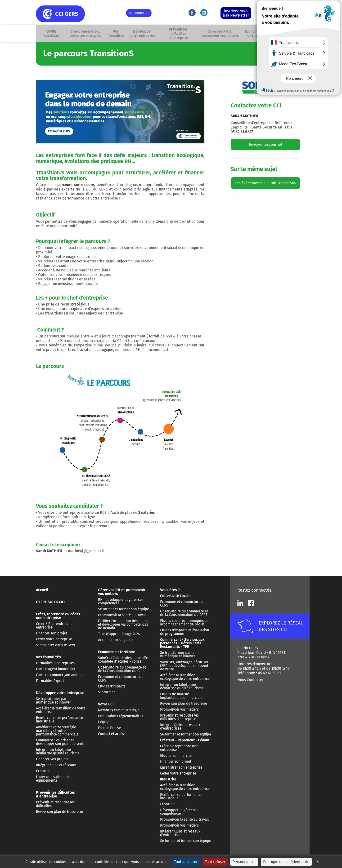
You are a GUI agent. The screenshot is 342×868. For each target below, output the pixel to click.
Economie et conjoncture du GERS (121, 679)
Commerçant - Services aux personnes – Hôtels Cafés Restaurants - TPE (182, 643)
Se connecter (139, 13)
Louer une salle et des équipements (54, 779)
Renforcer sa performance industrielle (181, 796)
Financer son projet (52, 633)
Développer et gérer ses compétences (179, 812)
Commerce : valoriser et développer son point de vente (61, 742)
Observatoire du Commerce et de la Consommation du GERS (184, 613)
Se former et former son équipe (124, 609)
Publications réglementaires (121, 716)
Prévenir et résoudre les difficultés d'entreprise (179, 717)
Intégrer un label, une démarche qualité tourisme (58, 751)
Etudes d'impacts (112, 686)
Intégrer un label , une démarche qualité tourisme (182, 686)
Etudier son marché (176, 756)
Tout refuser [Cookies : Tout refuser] (215, 862)
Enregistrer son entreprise (181, 767)
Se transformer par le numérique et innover (54, 701)
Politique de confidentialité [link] (286, 862)
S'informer (106, 692)
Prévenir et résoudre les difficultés (55, 804)
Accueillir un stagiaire (115, 640)
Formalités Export (50, 681)
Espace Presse (109, 728)
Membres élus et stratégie (119, 710)
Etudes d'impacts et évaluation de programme (185, 632)
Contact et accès (111, 734)
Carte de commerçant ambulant (61, 675)
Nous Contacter (250, 680)
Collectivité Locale (175, 596)
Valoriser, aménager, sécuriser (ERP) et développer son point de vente (184, 666)
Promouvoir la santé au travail (122, 615)
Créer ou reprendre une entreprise (179, 748)
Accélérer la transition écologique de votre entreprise (185, 677)
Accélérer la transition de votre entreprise (61, 710)
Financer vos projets (52, 759)
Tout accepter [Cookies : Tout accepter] (186, 862)
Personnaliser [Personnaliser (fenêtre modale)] (244, 862)
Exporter (43, 771)
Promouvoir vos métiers (179, 709)
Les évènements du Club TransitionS (265, 183)
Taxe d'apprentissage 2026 (119, 634)
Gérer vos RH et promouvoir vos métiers (221, 34)
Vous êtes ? (288, 34)
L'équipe (105, 722)
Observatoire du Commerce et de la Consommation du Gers (122, 669)
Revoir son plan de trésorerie (59, 812)
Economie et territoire (255, 34)
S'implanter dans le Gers (55, 645)
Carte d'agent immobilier (56, 669)
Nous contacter (270, 10)
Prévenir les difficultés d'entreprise (179, 34)
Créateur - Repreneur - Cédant (185, 740)
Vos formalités (118, 34)
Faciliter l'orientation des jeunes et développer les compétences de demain (124, 624)
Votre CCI (274, 34)
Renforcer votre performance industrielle (59, 720)
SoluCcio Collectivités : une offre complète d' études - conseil (124, 660)
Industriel (168, 779)
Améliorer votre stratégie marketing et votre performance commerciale (57, 731)
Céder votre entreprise (54, 639)
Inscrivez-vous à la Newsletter (236, 13)
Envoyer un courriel (265, 144)
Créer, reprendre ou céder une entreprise (88, 34)
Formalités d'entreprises (55, 663)
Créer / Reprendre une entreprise (54, 626)
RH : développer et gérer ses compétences (121, 601)
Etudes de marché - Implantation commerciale (181, 696)
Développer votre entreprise (144, 34)
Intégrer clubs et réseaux (56, 765)
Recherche (301, 34)
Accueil (42, 590)
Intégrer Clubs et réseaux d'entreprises (180, 727)
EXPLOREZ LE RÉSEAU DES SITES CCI (281, 626)
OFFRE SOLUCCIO (51, 34)
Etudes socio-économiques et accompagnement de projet (184, 622)
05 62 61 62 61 (272, 16)
